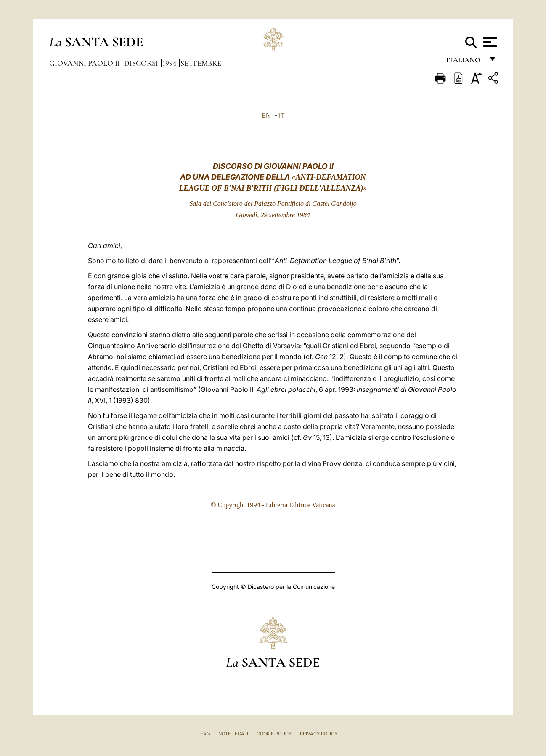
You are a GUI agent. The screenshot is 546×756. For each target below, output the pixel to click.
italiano (465, 62)
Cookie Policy (274, 734)
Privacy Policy (319, 734)
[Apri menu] (489, 42)
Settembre (201, 63)
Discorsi (142, 63)
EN (266, 115)
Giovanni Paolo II (85, 63)
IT (282, 115)
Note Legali (233, 734)
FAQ (205, 734)
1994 (170, 63)
